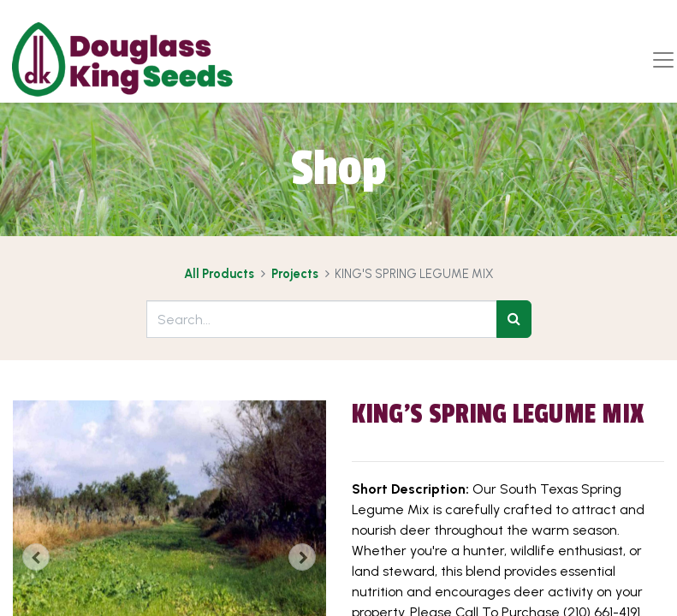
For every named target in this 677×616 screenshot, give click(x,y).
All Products (219, 274)
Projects (295, 274)
